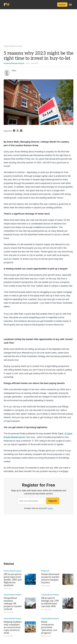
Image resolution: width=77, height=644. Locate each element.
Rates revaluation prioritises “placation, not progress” (49, 627)
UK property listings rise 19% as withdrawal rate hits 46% (50, 602)
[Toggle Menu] (70, 5)
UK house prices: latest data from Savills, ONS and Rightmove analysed (13, 580)
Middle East (45, 571)
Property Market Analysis (13, 46)
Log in (50, 508)
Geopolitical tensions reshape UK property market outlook (13, 604)
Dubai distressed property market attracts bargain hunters (50, 578)
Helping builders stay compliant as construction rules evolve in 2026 (13, 627)
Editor (14, 71)
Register (62, 5)
